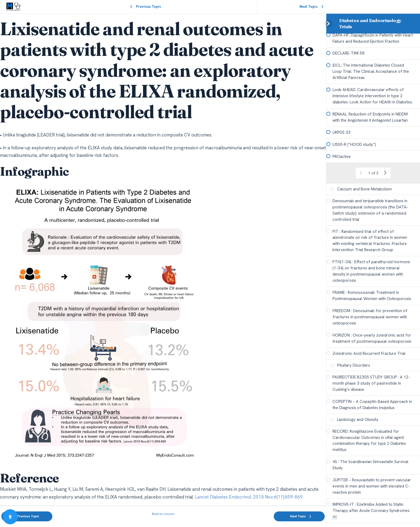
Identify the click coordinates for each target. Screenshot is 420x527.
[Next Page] (385, 193)
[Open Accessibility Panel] (10, 517)
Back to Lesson (163, 514)
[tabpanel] (163, 260)
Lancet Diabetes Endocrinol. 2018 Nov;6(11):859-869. (249, 497)
